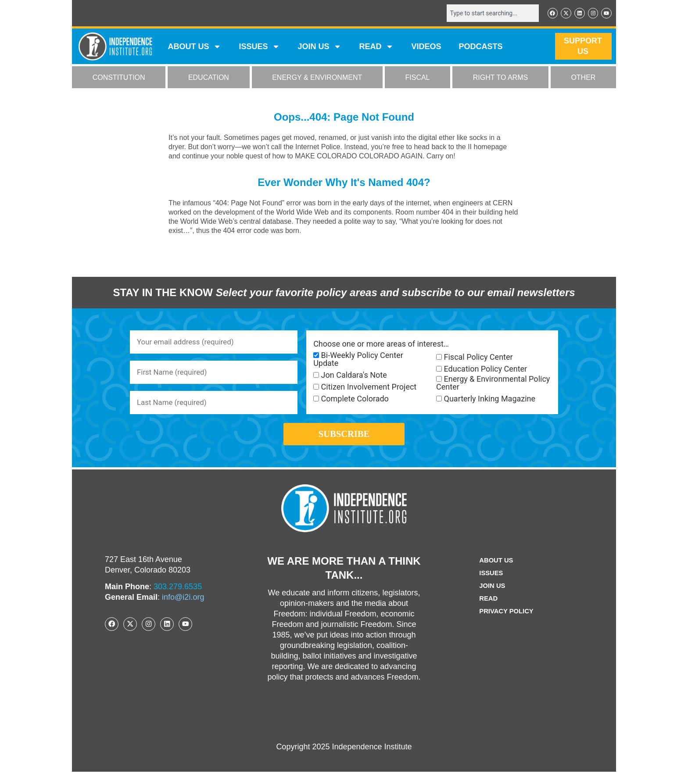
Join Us (491, 598)
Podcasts (481, 47)
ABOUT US (194, 47)
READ (376, 47)
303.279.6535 (178, 599)
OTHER (583, 78)
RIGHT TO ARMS (500, 78)
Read (487, 611)
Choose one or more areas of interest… (381, 345)
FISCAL (418, 78)
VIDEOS (426, 47)
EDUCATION (209, 78)
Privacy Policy (506, 624)
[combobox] (487, 14)
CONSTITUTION (119, 78)
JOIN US (319, 47)
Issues (259, 47)
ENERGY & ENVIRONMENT (317, 78)
